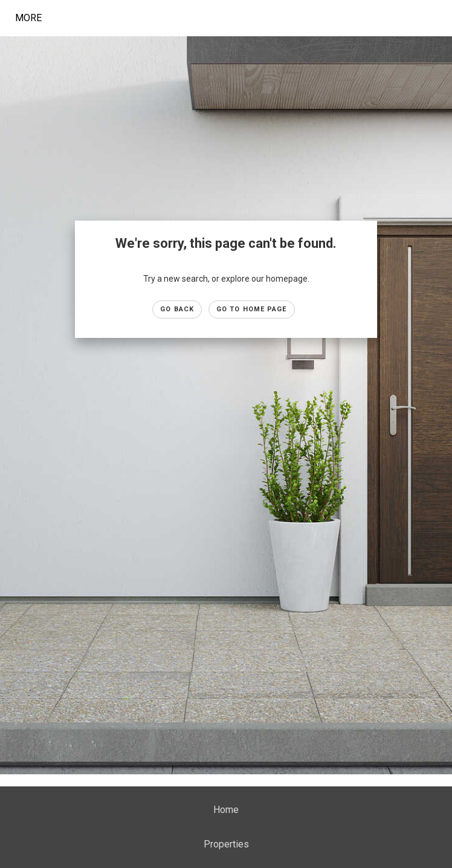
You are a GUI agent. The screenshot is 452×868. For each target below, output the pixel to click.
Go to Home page (252, 309)
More (28, 18)
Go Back (177, 309)
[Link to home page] (124, 18)
